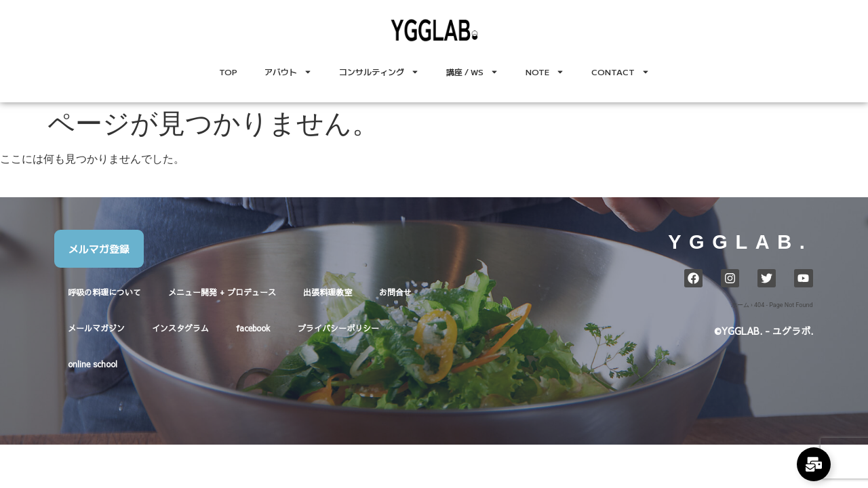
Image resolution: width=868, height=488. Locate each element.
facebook (253, 328)
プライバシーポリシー (338, 328)
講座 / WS (472, 72)
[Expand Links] (814, 464)
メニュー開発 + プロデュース (222, 292)
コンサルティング (379, 72)
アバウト (288, 72)
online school (93, 364)
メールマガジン (96, 328)
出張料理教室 (328, 292)
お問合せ (395, 292)
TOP (228, 72)
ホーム (740, 305)
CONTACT (620, 72)
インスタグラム (180, 328)
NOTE (545, 72)
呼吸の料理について (104, 292)
